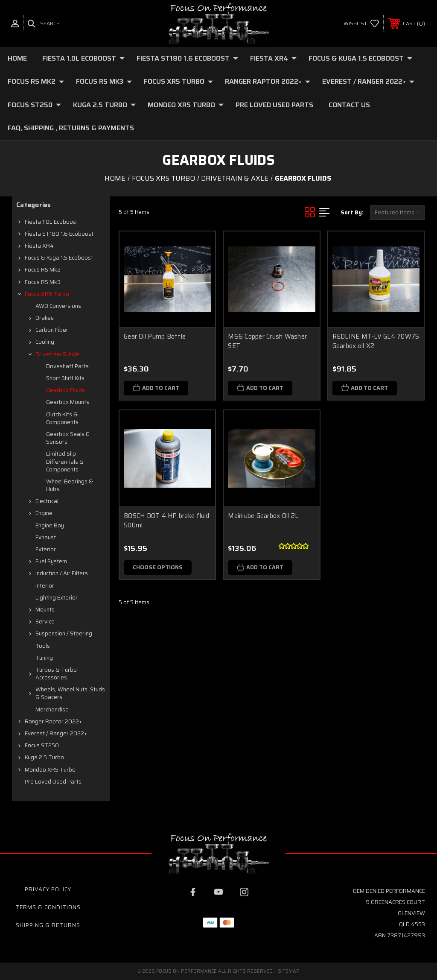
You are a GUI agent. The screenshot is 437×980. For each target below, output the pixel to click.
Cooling (45, 342)
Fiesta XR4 (273, 58)
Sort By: (352, 212)
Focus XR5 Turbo (178, 81)
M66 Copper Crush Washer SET (267, 341)
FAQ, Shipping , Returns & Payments (71, 128)
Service (45, 622)
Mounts (45, 610)
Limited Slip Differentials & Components (65, 461)
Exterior (46, 549)
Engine (44, 513)
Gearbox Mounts (68, 402)
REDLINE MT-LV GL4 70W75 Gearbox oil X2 (376, 341)
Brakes (45, 318)
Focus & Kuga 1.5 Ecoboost (360, 58)
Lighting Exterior (57, 598)
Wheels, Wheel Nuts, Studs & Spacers (70, 693)
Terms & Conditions (48, 907)
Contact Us (349, 105)
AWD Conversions (58, 306)
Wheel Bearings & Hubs (70, 485)
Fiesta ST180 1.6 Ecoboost (187, 58)
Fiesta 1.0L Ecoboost (83, 58)
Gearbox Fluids (66, 390)
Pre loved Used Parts (274, 105)
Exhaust (46, 537)
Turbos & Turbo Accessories (56, 674)
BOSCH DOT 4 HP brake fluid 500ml (167, 521)
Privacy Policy (48, 889)
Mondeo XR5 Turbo (186, 105)
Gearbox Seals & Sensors (68, 438)
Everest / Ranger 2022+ (368, 81)
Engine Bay (50, 525)
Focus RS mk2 (36, 81)
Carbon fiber (52, 330)
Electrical (47, 501)
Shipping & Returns (48, 925)
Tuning (44, 658)
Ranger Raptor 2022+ (268, 81)
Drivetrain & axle (57, 354)
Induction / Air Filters (62, 573)
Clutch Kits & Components (62, 418)
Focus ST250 (34, 105)
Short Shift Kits (65, 378)
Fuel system (51, 561)
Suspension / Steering (64, 633)
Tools (43, 646)
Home (17, 58)
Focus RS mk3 (104, 81)
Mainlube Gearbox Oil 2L (263, 516)
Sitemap (289, 971)
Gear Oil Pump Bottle (155, 336)
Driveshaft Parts (67, 366)
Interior (45, 586)
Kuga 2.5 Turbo (104, 105)
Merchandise (52, 709)
